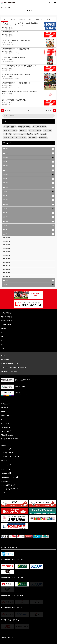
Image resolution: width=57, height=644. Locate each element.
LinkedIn (3, 493)
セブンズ (43, 134)
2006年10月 (7, 245)
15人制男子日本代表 (10, 127)
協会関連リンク (5, 416)
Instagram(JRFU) (6, 481)
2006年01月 (7, 276)
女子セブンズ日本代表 (10, 130)
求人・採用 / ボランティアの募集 (9, 439)
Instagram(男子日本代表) (7, 485)
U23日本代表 (47, 130)
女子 (36, 134)
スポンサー (4, 419)
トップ (3, 8)
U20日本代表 (8, 134)
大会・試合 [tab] (21, 19)
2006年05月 (7, 262)
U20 (2, 336)
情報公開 (3, 412)
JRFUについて (5, 408)
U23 (2, 332)
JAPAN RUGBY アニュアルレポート (10, 371)
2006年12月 (7, 238)
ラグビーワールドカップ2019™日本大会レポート (14, 367)
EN (51, 2)
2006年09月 (7, 248)
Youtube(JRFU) (5, 473)
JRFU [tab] (29, 19)
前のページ (8, 110)
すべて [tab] (5, 19)
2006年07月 (7, 255)
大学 (15, 134)
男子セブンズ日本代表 (40, 127)
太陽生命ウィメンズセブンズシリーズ (15, 138)
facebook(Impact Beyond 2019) (9, 457)
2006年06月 (7, 259)
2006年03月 (7, 269)
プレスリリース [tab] (39, 19)
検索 (4, 116)
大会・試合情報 (5, 360)
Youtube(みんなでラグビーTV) (9, 477)
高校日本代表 (33, 138)
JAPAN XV (4, 329)
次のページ (49, 110)
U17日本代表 (43, 138)
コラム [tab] (48, 19)
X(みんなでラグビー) (6, 469)
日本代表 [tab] (13, 19)
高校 (2, 340)
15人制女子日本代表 (24, 127)
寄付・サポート (5, 423)
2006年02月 (7, 273)
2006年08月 (7, 252)
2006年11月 (7, 241)
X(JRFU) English (5, 465)
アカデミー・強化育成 (26, 134)
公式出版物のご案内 (6, 427)
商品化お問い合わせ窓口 (7, 435)
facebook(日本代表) (6, 453)
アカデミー (4, 348)
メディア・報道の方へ (7, 431)
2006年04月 (7, 266)
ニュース (3, 356)
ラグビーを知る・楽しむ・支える (9, 364)
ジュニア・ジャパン (35, 130)
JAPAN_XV (23, 130)
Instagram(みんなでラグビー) (9, 489)
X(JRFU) (3, 461)
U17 (2, 344)
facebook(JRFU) (5, 449)
